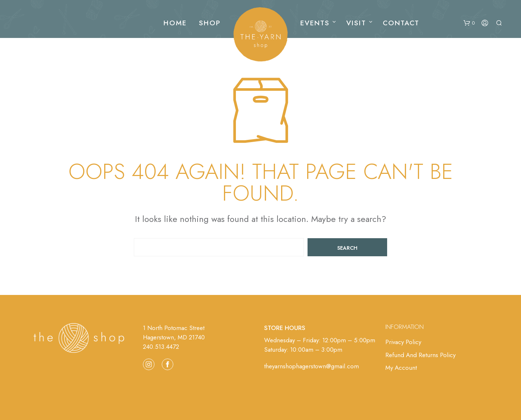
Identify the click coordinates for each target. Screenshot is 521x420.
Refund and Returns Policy (420, 355)
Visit (356, 23)
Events (315, 23)
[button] (469, 23)
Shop (210, 23)
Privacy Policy (403, 342)
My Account (401, 368)
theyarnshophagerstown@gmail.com (312, 366)
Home (175, 23)
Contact (401, 23)
